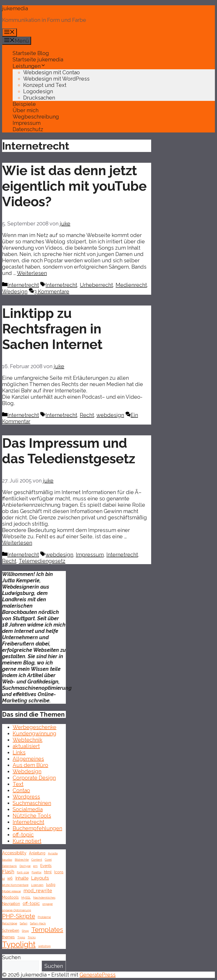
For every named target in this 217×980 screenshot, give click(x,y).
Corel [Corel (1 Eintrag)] (48, 860)
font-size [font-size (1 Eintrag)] (23, 872)
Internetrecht (23, 285)
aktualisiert (26, 746)
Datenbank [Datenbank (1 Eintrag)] (9, 866)
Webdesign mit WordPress (56, 79)
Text (18, 784)
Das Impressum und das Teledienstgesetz (69, 451)
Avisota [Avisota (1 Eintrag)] (53, 853)
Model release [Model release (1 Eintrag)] (11, 891)
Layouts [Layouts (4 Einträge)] (40, 878)
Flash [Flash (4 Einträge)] (8, 872)
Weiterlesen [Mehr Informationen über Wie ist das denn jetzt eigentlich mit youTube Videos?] (32, 273)
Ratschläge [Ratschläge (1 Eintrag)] (10, 923)
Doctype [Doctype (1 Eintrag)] (25, 866)
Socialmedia (28, 809)
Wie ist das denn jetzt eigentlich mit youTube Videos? (74, 186)
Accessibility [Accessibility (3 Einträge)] (14, 853)
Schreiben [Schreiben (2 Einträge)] (11, 930)
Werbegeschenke (34, 727)
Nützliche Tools (32, 816)
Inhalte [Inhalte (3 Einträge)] (22, 878)
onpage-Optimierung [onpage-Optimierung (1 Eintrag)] (17, 910)
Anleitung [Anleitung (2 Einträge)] (37, 853)
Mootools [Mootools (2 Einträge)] (10, 897)
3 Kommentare (52, 292)
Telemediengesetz (42, 561)
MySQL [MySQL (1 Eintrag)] (26, 898)
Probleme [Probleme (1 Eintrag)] (44, 917)
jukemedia (15, 8)
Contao (21, 790)
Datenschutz (28, 129)
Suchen (11, 957)
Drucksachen (39, 98)
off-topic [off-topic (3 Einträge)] (31, 903)
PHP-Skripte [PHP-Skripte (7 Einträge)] (19, 916)
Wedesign (15, 292)
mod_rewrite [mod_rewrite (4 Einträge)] (38, 891)
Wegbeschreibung (36, 117)
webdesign (110, 415)
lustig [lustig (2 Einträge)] (51, 885)
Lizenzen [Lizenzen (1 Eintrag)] (37, 885)
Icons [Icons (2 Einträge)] (59, 872)
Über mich (26, 110)
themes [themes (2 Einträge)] (8, 937)
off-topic (23, 835)
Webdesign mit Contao (51, 72)
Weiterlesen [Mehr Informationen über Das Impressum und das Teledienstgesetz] (17, 543)
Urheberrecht (96, 285)
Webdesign (27, 771)
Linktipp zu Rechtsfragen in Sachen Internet (52, 329)
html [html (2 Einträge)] (48, 872)
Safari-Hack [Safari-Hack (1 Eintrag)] (38, 923)
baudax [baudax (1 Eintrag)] (7, 860)
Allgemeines (28, 759)
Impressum (27, 123)
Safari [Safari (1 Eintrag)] (24, 923)
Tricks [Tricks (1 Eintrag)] (32, 937)
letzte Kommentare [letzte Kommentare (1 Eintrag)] (15, 885)
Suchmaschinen (32, 803)
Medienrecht (131, 285)
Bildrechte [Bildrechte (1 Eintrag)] (22, 860)
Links (19, 752)
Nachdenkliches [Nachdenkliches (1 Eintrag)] (44, 898)
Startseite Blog (31, 53)
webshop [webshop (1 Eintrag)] (44, 946)
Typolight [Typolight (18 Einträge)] (19, 944)
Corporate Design (34, 778)
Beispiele (24, 104)
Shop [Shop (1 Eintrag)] (25, 931)
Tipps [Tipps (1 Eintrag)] (21, 937)
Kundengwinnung (34, 733)
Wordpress (26, 797)
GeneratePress (98, 975)
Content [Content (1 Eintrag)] (37, 860)
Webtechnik (28, 740)
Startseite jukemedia (38, 60)
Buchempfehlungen (37, 828)
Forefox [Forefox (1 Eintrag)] (36, 872)
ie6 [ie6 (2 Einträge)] (10, 878)
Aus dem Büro (30, 765)
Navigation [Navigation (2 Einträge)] (11, 904)
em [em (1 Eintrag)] (35, 866)
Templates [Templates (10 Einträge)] (47, 930)
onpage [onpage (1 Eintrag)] (48, 904)
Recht (87, 415)
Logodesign (38, 91)
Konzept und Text (45, 85)
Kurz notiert (27, 841)
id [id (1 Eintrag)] (3, 879)
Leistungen (29, 66)
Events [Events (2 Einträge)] (46, 866)
